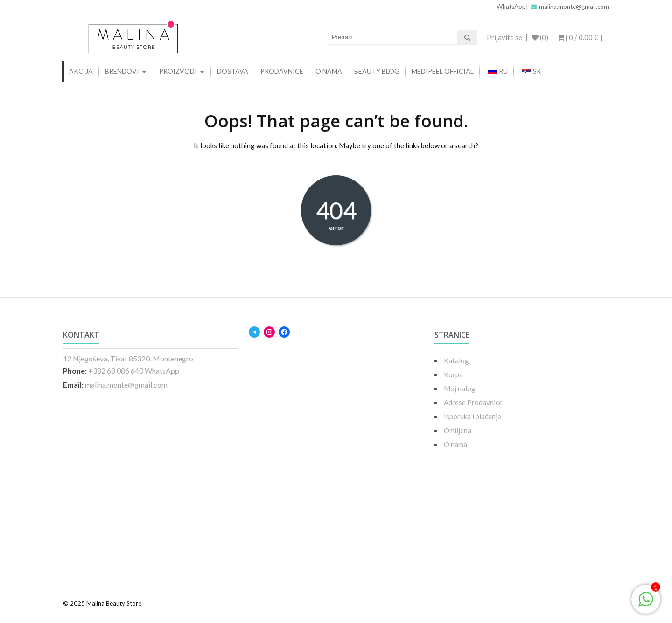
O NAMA (329, 71)
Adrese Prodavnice (470, 402)
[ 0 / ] (580, 37)
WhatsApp (511, 7)
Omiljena (455, 430)
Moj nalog (457, 388)
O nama (453, 444)
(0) (539, 37)
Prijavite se (504, 37)
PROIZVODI (178, 71)
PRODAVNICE (282, 71)
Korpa (451, 374)
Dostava (233, 71)
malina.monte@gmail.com (570, 7)
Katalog (454, 360)
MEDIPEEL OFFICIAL (443, 71)
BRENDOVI (122, 71)
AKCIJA (81, 71)
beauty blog (377, 71)
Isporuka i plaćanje (470, 416)
